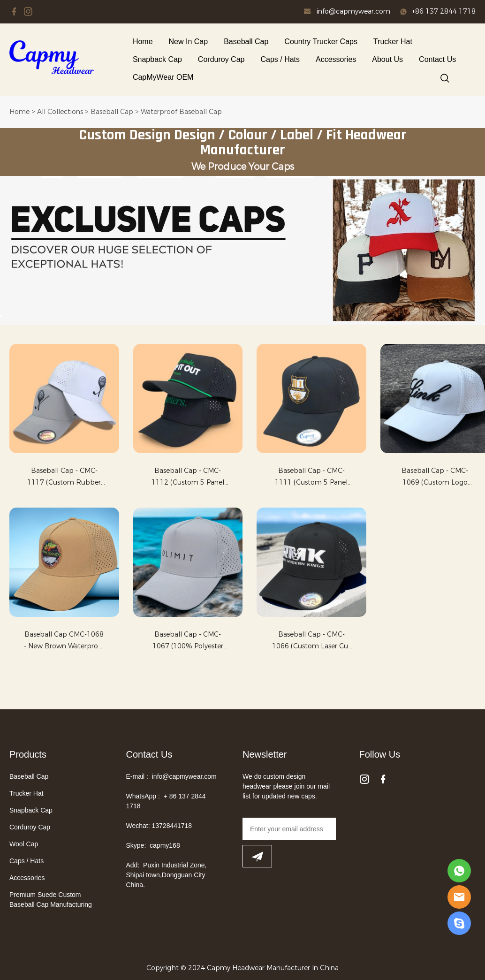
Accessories (336, 59)
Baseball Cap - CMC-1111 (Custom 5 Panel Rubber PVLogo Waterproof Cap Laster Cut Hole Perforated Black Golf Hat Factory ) (311, 477)
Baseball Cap (246, 42)
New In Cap (189, 42)
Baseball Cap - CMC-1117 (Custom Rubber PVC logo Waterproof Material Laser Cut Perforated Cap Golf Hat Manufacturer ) (64, 477)
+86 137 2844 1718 (444, 11)
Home (143, 42)
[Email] (289, 829)
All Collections (60, 112)
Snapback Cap (157, 59)
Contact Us (437, 59)
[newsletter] (257, 856)
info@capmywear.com (353, 11)
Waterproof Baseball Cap (181, 112)
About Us (387, 59)
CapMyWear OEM (163, 77)
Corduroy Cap (221, 59)
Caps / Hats (280, 59)
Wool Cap (24, 844)
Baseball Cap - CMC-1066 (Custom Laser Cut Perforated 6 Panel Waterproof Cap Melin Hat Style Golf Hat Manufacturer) (311, 641)
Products (28, 754)
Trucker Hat (393, 42)
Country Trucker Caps (321, 42)
